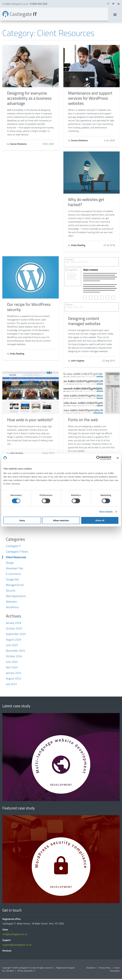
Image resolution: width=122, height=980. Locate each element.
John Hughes (78, 362)
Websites (11, 603)
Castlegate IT (13, 547)
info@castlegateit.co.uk (15, 4)
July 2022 (11, 685)
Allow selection (61, 520)
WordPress (12, 608)
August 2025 (14, 640)
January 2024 (14, 674)
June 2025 (12, 646)
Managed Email (15, 586)
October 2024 (14, 657)
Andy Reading (78, 246)
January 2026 (14, 624)
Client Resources (16, 558)
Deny (22, 520)
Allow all (100, 520)
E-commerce (13, 575)
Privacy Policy (105, 969)
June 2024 (12, 663)
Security (11, 591)
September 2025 (16, 635)
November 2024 (16, 652)
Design (10, 564)
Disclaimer (91, 969)
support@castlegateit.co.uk (17, 946)
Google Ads (12, 580)
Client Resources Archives (21, 15)
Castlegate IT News (17, 552)
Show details (106, 512)
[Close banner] (118, 458)
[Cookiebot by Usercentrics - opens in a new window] (98, 458)
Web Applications (16, 597)
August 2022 (14, 679)
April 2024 (12, 668)
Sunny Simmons (18, 145)
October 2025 (14, 629)
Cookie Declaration (115, 970)
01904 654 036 (39, 4)
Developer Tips (14, 569)
